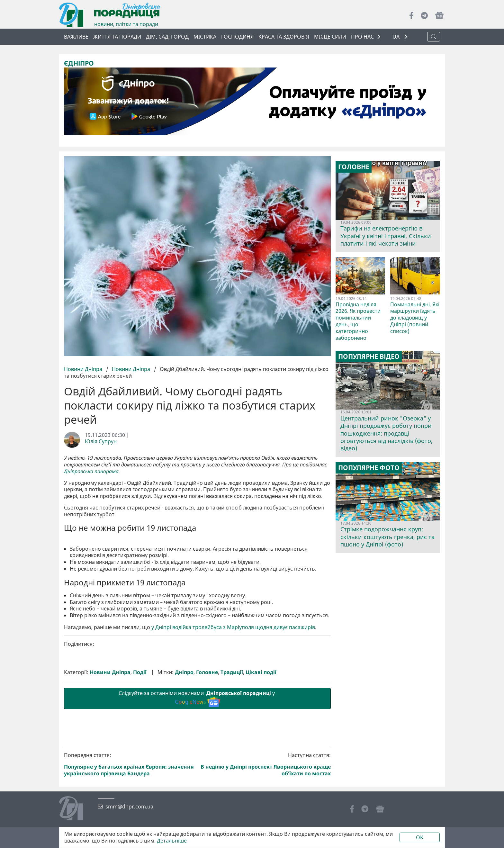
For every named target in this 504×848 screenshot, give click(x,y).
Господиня (237, 37)
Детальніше (172, 841)
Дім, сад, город (167, 37)
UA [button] (397, 37)
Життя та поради (117, 37)
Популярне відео (369, 356)
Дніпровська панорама (91, 471)
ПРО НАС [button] (362, 37)
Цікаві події (261, 781)
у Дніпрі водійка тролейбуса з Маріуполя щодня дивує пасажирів (233, 736)
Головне (207, 781)
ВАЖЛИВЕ (76, 37)
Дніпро (184, 781)
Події (140, 781)
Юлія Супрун (101, 442)
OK (420, 837)
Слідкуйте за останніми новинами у (197, 807)
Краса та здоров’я (284, 37)
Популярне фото (369, 467)
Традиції (232, 781)
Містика (205, 37)
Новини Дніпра (84, 369)
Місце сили (330, 37)
